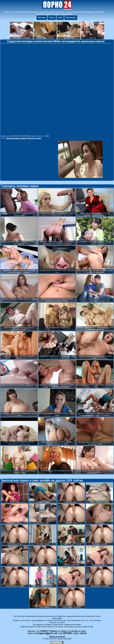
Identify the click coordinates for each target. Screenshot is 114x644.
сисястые (31, 138)
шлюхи (23, 138)
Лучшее (52, 18)
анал (39, 138)
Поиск (60, 18)
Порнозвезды (71, 18)
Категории (42, 18)
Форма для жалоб (57, 637)
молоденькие (13, 138)
